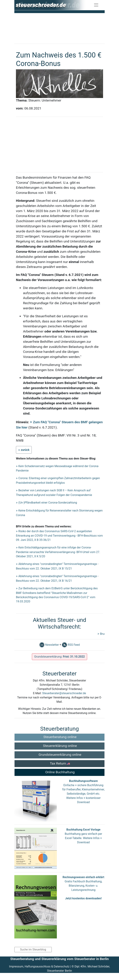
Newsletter (49, 645)
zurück (25, 450)
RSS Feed (71, 645)
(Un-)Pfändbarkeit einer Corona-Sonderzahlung (48, 503)
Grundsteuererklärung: (59, 657)
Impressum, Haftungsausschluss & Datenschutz (39, 966)
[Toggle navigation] (96, 5)
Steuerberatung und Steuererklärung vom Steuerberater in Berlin (59, 959)
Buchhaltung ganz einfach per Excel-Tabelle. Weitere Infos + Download (83, 838)
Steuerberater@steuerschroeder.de (64, 693)
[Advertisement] (59, 27)
